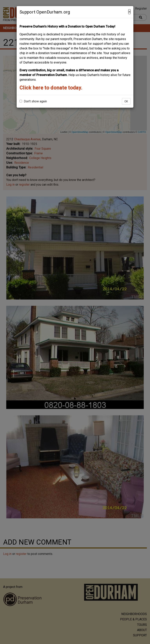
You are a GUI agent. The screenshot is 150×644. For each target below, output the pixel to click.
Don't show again (33, 101)
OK (126, 101)
